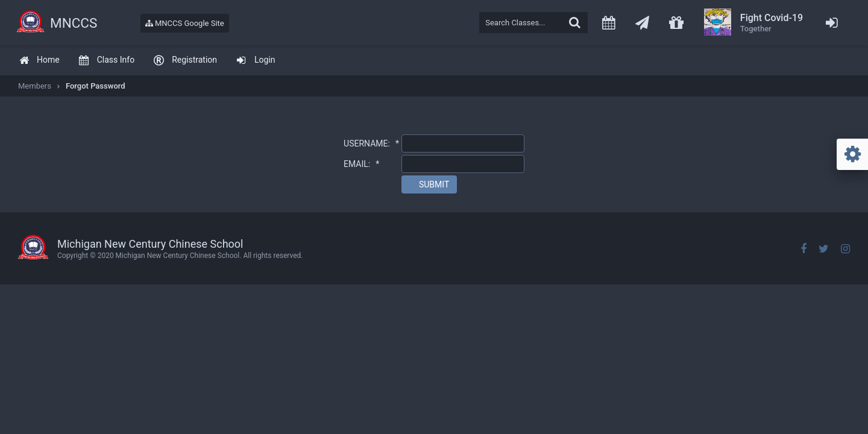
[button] (429, 184)
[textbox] (533, 23)
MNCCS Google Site (185, 23)
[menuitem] (39, 61)
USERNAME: (371, 143)
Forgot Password (96, 86)
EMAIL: (361, 164)
